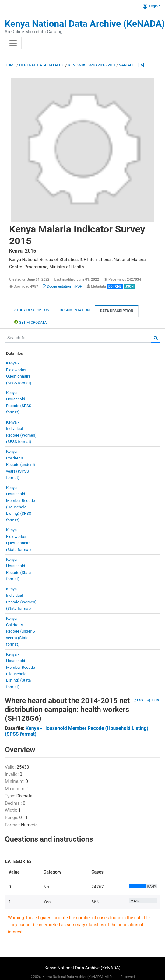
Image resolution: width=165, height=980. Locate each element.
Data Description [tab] (116, 311)
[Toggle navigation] (13, 43)
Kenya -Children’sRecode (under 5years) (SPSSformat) (21, 464)
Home (10, 65)
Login (150, 6)
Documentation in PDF (62, 286)
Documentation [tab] (75, 310)
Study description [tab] (32, 310)
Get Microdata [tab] (31, 322)
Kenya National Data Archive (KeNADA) (85, 24)
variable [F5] (132, 65)
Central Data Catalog (42, 65)
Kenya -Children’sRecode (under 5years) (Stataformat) (21, 631)
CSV (139, 700)
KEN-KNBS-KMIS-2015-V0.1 (92, 65)
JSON (153, 700)
